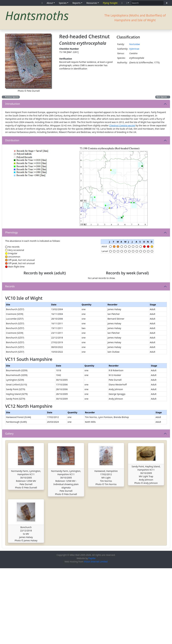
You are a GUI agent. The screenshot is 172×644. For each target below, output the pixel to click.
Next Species (163, 97)
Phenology (11, 232)
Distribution (12, 140)
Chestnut (122, 125)
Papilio (92, 634)
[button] (128, 3)
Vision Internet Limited (96, 637)
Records (10, 323)
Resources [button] (92, 3)
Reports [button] (76, 3)
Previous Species (11, 97)
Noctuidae (135, 44)
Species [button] (63, 3)
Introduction (13, 104)
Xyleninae (134, 49)
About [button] (50, 3)
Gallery (9, 509)
